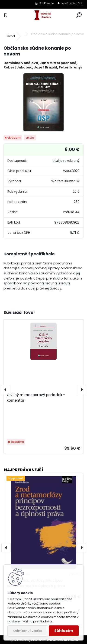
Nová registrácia (72, 3)
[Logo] (43, 15)
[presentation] (6, 390)
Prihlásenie (47, 3)
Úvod (11, 36)
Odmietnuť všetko (28, 631)
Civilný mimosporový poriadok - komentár (36, 398)
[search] (79, 15)
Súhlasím (64, 631)
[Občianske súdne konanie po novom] (43, 102)
